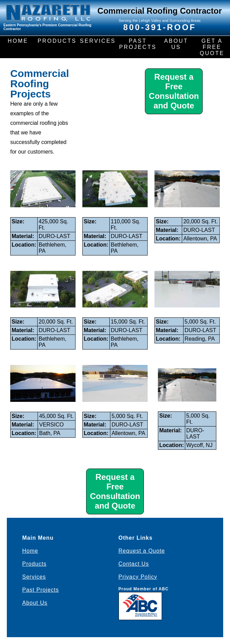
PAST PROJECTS (138, 44)
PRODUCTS (57, 41)
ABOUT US (176, 44)
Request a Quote (142, 551)
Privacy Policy (138, 577)
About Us (35, 603)
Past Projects (40, 590)
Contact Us (134, 564)
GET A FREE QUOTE (212, 47)
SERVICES (98, 41)
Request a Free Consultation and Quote (174, 91)
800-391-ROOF (159, 27)
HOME (18, 41)
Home (30, 551)
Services (34, 577)
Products (34, 564)
